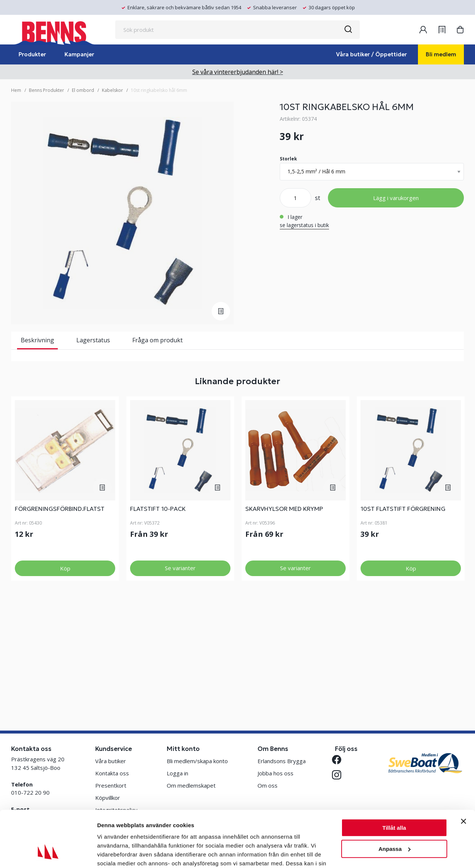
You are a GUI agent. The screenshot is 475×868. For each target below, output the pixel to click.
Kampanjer (79, 54)
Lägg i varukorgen (396, 198)
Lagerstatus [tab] (93, 340)
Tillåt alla (394, 780)
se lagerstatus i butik (304, 225)
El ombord (83, 90)
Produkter (32, 54)
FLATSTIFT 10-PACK (158, 618)
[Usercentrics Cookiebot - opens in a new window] (48, 854)
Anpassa (394, 800)
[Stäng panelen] (464, 773)
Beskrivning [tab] (37, 340)
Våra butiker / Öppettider (371, 54)
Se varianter (180, 677)
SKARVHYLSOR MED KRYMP (284, 618)
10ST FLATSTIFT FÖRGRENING (403, 618)
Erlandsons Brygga (282, 761)
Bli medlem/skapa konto (197, 761)
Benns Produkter (46, 90)
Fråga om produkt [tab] (157, 340)
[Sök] (348, 30)
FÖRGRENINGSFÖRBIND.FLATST (60, 618)
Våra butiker (111, 761)
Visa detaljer (114, 853)
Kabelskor (112, 90)
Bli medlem (441, 54)
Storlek (288, 159)
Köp (65, 677)
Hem (16, 90)
